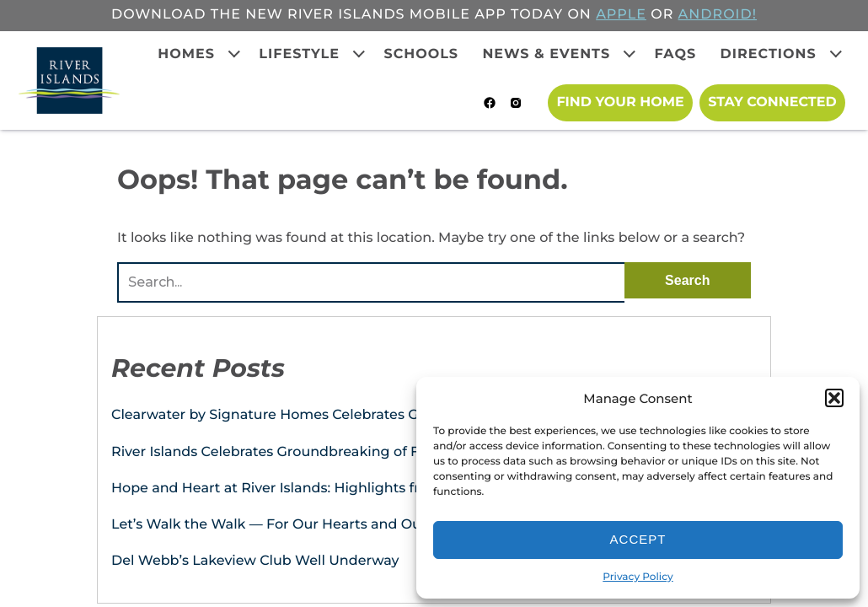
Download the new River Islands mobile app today (337, 15)
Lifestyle (299, 54)
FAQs (676, 54)
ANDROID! (718, 15)
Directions (769, 54)
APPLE (621, 15)
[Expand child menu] (234, 54)
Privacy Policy (638, 577)
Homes (186, 54)
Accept (638, 539)
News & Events (546, 54)
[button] (834, 398)
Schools (421, 54)
